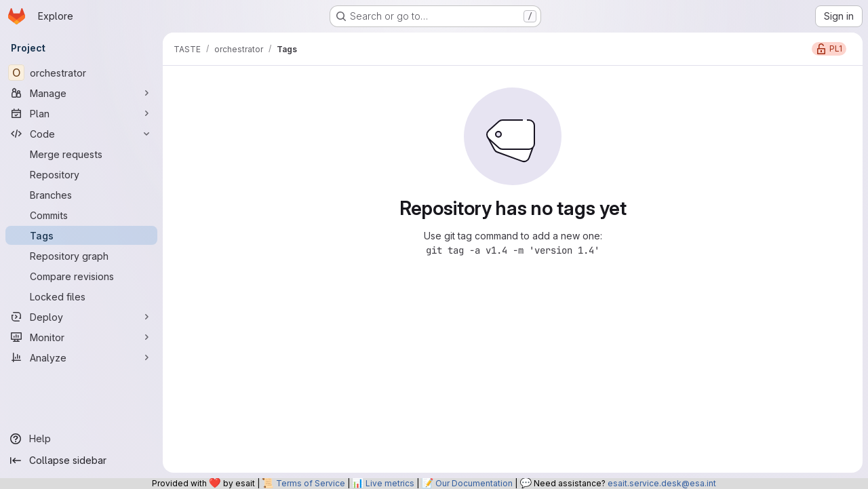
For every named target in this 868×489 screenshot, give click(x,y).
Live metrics (390, 483)
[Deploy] (81, 317)
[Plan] (81, 113)
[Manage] (81, 93)
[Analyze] (81, 357)
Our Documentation (474, 483)
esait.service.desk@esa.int (662, 483)
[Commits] (81, 215)
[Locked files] (81, 296)
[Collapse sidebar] (81, 461)
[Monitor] (81, 337)
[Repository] (81, 174)
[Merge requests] (81, 154)
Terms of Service (311, 483)
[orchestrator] (81, 73)
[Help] (81, 439)
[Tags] (81, 235)
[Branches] (81, 195)
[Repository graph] (81, 256)
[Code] (81, 134)
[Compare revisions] (81, 276)
